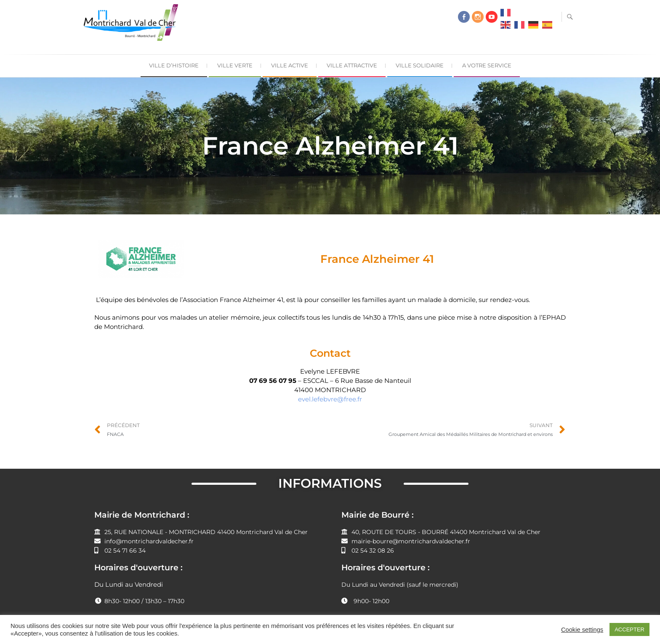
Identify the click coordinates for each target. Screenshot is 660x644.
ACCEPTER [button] (629, 629)
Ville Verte (235, 65)
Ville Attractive (352, 65)
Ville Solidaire (420, 65)
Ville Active (290, 65)
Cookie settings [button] (582, 630)
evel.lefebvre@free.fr (330, 399)
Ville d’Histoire (174, 65)
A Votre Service (487, 65)
